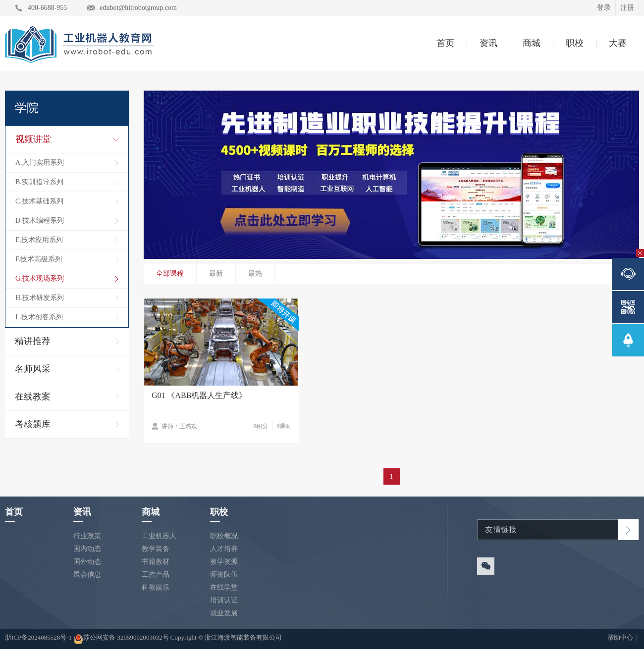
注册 (627, 8)
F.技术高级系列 (39, 259)
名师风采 (33, 369)
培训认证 (224, 600)
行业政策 (87, 536)
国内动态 (87, 549)
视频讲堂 (33, 139)
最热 (255, 274)
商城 (532, 43)
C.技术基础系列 (39, 201)
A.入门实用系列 (40, 163)
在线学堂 (224, 587)
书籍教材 (156, 562)
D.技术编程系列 (40, 221)
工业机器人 (159, 536)
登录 (604, 8)
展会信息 (87, 574)
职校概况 (224, 536)
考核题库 (33, 424)
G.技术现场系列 (40, 278)
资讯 (488, 43)
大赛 (618, 43)
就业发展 (224, 613)
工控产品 (156, 574)
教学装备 (156, 549)
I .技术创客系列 (39, 317)
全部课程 (170, 274)
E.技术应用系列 (39, 240)
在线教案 (33, 397)
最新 (216, 274)
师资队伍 (224, 574)
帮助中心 (621, 637)
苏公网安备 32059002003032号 (121, 639)
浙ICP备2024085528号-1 (39, 637)
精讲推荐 (33, 341)
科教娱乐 (156, 587)
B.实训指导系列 (39, 182)
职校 (575, 43)
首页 (445, 43)
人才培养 (224, 549)
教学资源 (224, 562)
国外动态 (87, 562)
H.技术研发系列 (40, 298)
